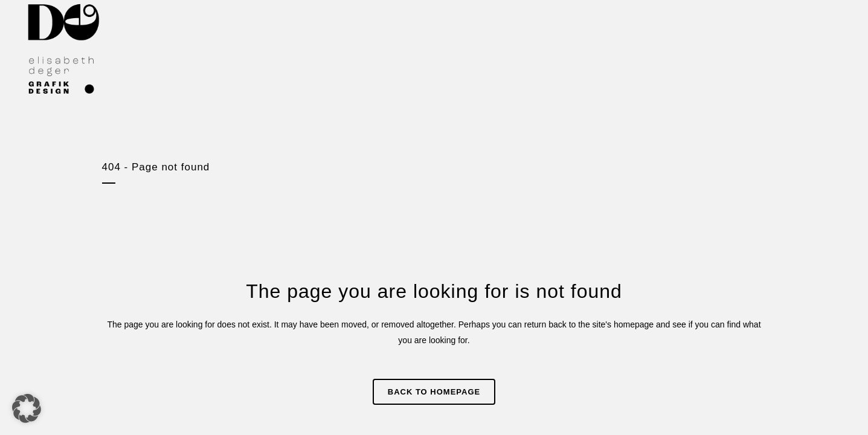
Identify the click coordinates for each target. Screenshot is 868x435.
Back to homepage (434, 392)
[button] (27, 408)
